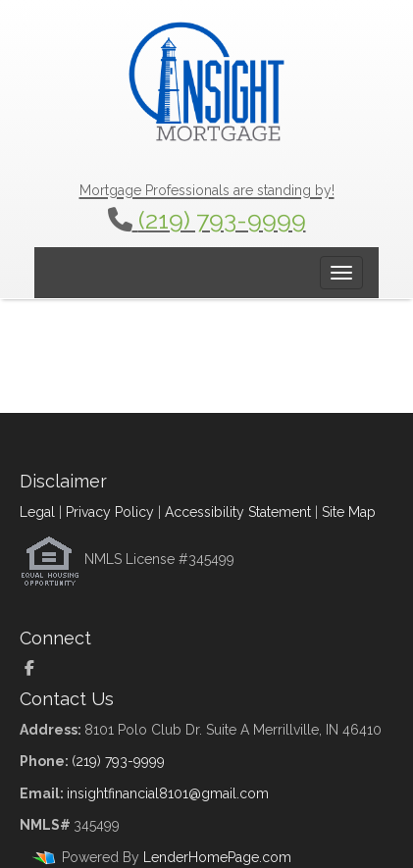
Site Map (349, 512)
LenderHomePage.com (217, 857)
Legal (37, 512)
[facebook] (37, 669)
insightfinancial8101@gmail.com (168, 793)
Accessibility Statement (238, 512)
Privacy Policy (110, 512)
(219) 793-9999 (222, 220)
